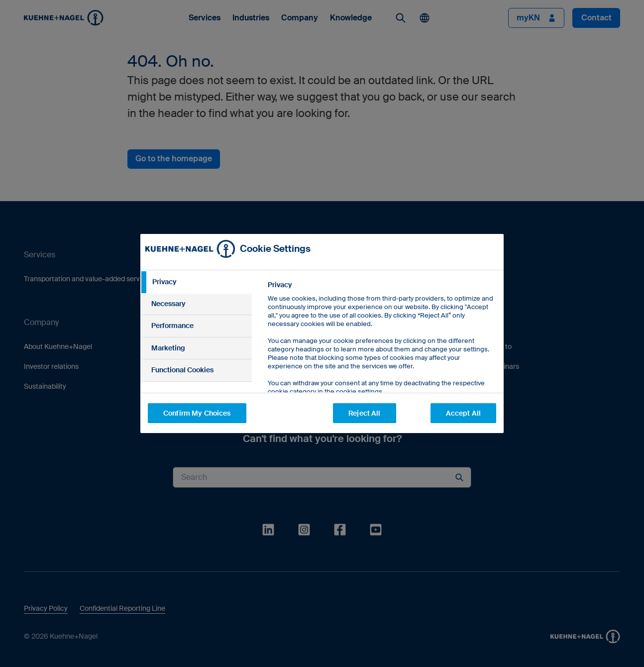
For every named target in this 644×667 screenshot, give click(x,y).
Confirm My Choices (197, 413)
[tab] (196, 282)
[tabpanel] (381, 361)
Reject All (364, 413)
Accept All (463, 413)
